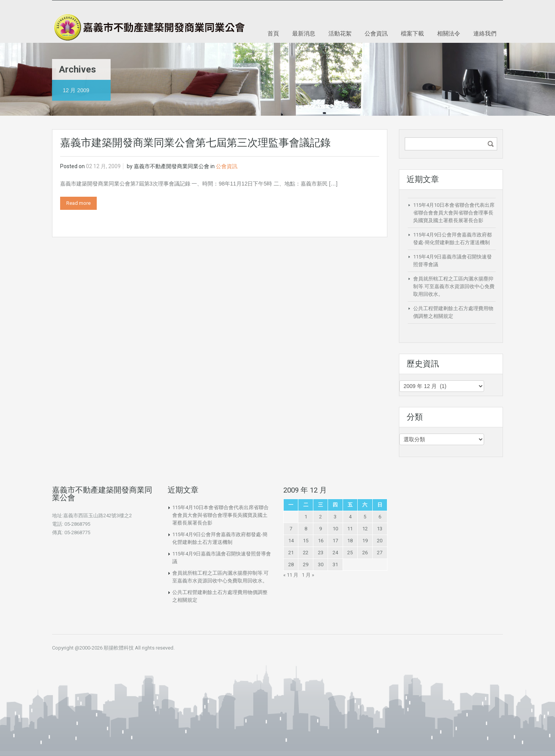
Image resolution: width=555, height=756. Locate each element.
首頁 (273, 33)
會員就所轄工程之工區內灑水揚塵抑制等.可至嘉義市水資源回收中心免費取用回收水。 (454, 286)
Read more (78, 203)
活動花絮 (340, 33)
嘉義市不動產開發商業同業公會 (172, 166)
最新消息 (304, 33)
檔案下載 (412, 33)
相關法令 (449, 33)
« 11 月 (291, 575)
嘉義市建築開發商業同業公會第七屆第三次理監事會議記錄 (195, 143)
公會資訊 (376, 33)
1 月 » (308, 575)
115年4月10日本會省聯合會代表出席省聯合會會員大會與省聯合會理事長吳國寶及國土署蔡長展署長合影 (454, 213)
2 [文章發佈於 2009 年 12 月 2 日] (320, 517)
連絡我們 (485, 33)
